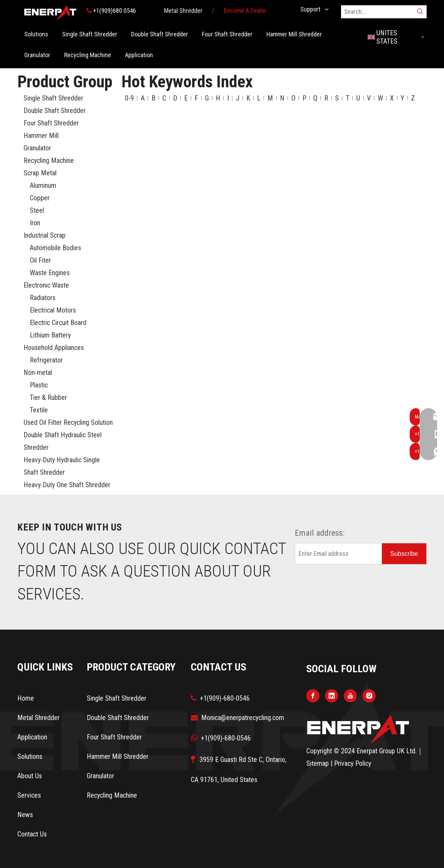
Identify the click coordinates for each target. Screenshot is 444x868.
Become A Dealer (245, 11)
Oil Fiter (40, 260)
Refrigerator (46, 360)
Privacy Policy (353, 763)
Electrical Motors (53, 310)
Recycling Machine (49, 160)
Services (29, 795)
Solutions (30, 756)
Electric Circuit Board (58, 323)
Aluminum (43, 185)
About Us (30, 776)
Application (32, 737)
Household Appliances (54, 348)
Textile (39, 410)
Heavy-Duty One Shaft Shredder (67, 485)
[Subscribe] (404, 554)
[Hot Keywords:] (420, 12)
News (25, 815)
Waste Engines (50, 273)
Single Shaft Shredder (53, 98)
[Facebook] (313, 696)
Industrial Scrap (45, 235)
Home (26, 698)
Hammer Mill (41, 135)
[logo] (358, 729)
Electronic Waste (46, 285)
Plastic (39, 385)
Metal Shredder (183, 11)
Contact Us (32, 834)
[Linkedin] (332, 696)
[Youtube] (350, 696)
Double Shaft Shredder (55, 111)
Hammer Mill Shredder (118, 756)
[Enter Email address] (337, 554)
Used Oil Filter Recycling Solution (68, 422)
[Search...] (378, 12)
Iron (35, 223)
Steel (37, 210)
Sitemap (318, 763)
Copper (40, 198)
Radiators (43, 298)
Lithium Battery (50, 335)
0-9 (129, 98)
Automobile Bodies (55, 248)
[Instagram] (369, 696)
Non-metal (38, 372)
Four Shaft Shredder (51, 123)
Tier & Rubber (48, 397)
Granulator (37, 148)
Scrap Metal (40, 173)
